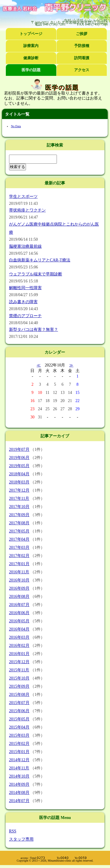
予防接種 (82, 46)
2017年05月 (19, 531)
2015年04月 (19, 727)
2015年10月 (19, 678)
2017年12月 (19, 490)
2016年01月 (19, 654)
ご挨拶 (82, 34)
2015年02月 (19, 744)
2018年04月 (19, 474)
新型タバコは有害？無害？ (34, 330)
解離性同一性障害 (25, 288)
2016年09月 (19, 588)
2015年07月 (19, 703)
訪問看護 (82, 58)
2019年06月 (19, 458)
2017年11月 (19, 498)
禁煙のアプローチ (25, 316)
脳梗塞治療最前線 (25, 246)
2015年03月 (19, 735)
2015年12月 (19, 662)
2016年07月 (19, 605)
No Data (16, 126)
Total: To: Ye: (58, 858)
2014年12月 (19, 760)
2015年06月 (19, 711)
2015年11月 (19, 670)
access (24, 858)
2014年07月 (19, 801)
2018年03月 (19, 482)
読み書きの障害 (23, 302)
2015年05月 (19, 719)
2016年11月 (19, 572)
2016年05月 (19, 621)
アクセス (82, 70)
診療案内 (31, 46)
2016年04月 (19, 629)
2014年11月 (19, 768)
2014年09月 (19, 784)
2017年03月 (19, 547)
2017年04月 (19, 539)
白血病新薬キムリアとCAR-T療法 (40, 260)
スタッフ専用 (21, 839)
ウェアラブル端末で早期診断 (36, 274)
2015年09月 (19, 686)
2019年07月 (19, 449)
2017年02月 (19, 556)
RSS (13, 831)
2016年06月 (19, 613)
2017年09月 (19, 515)
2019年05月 (19, 466)
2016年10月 (19, 580)
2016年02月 (19, 646)
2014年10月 (19, 776)
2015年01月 (19, 752)
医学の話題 (31, 70)
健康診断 (31, 58)
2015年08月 (19, 695)
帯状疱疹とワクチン (27, 210)
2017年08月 (19, 523)
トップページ (31, 34)
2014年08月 (19, 793)
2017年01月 (19, 564)
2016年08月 (19, 597)
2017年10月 (19, 507)
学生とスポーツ (23, 197)
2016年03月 (19, 637)
